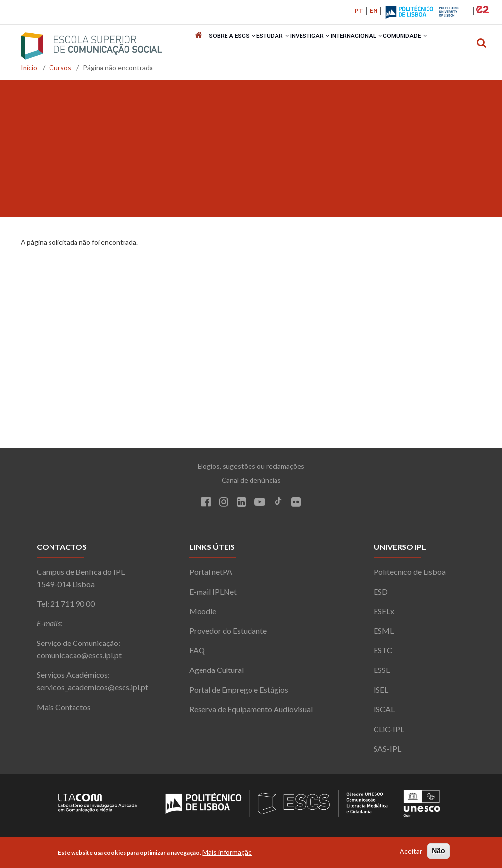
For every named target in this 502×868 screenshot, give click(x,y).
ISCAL (384, 713)
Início (29, 71)
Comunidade (409, 46)
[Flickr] (296, 507)
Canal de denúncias (251, 484)
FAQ (197, 654)
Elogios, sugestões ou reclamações (251, 470)
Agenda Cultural (216, 674)
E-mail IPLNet (213, 595)
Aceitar (411, 851)
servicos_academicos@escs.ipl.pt (92, 691)
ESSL (382, 674)
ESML (384, 634)
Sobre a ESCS (232, 46)
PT (359, 11)
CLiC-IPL (389, 732)
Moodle (203, 614)
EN (374, 11)
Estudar (274, 46)
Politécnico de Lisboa (410, 575)
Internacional (359, 46)
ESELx (384, 614)
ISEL (381, 693)
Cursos (60, 71)
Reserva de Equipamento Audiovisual (251, 713)
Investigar (312, 46)
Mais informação (227, 852)
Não (438, 851)
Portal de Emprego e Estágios (239, 693)
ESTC (383, 654)
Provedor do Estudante (228, 634)
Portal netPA (211, 575)
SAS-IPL (387, 752)
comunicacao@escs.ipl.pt (79, 659)
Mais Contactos (64, 710)
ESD (381, 595)
